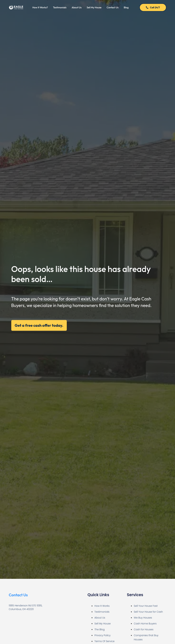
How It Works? (40, 7)
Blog (126, 7)
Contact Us (113, 7)
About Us (77, 7)
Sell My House (94, 7)
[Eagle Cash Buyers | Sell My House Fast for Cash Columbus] (36, 627)
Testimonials (60, 7)
